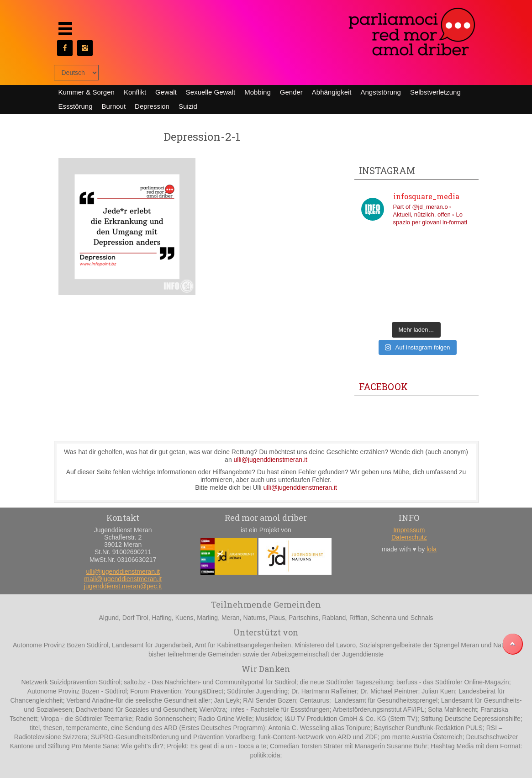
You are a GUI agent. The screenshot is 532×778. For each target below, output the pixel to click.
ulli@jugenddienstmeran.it (271, 460)
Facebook (383, 386)
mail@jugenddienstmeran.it (123, 579)
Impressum (409, 530)
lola (432, 549)
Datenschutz (409, 537)
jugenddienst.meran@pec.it (123, 586)
